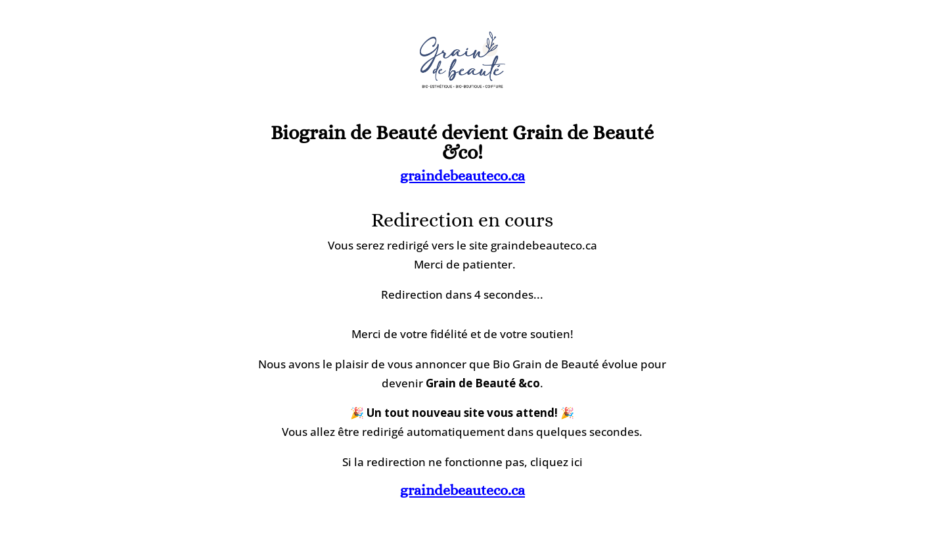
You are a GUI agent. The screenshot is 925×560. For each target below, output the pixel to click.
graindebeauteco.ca (462, 176)
